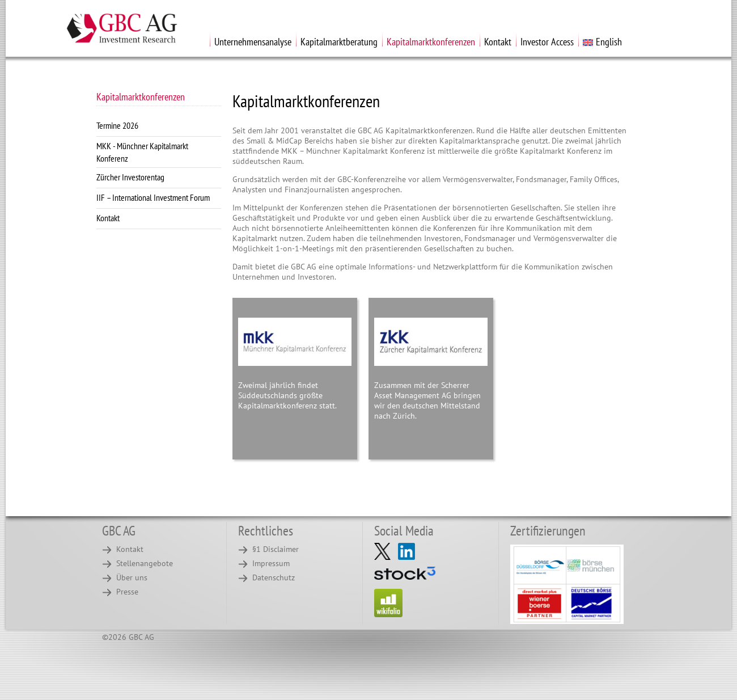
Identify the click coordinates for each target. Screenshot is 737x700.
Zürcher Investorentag (130, 177)
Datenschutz (274, 577)
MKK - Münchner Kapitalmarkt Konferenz (142, 152)
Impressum (271, 563)
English (602, 42)
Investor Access (547, 42)
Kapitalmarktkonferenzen (431, 42)
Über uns (132, 577)
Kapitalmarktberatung (339, 42)
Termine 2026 (117, 125)
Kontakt (498, 42)
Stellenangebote (145, 563)
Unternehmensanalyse (253, 42)
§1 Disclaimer (276, 549)
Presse (127, 592)
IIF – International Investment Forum (153, 197)
